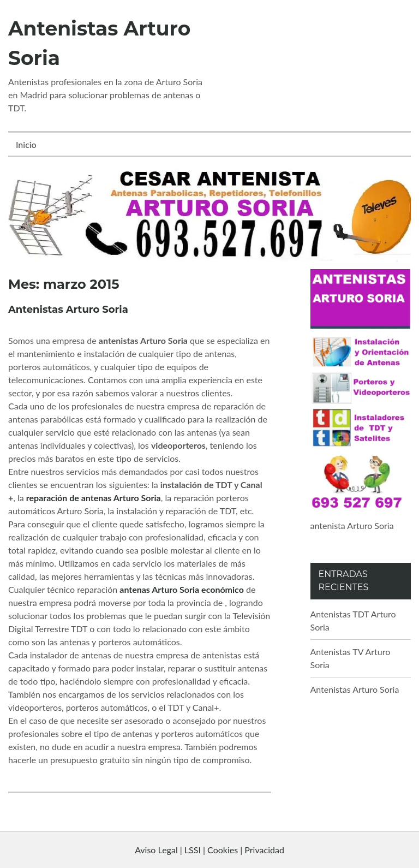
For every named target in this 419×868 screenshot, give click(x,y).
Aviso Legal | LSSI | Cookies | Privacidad (209, 850)
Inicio (26, 144)
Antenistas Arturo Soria (68, 310)
